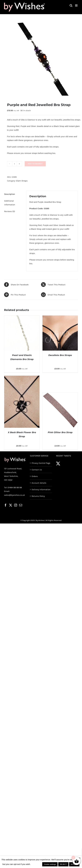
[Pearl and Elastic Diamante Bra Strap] (22, 317)
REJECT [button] (63, 864)
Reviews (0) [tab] (10, 211)
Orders (35, 476)
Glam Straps (22, 181)
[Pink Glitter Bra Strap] (60, 395)
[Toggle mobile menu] (77, 5)
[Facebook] (6, 505)
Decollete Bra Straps (60, 355)
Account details (39, 483)
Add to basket (35, 164)
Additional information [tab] (10, 203)
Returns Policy (38, 496)
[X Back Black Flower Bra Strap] (22, 378)
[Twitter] (11, 505)
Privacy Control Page (41, 463)
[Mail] (21, 505)
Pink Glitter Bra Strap (60, 432)
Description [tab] (10, 194)
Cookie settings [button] (50, 864)
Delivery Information (41, 490)
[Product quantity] (15, 164)
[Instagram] (16, 505)
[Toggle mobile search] (71, 5)
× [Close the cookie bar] (80, 858)
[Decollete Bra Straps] (60, 317)
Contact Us (37, 470)
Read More (36, 864)
